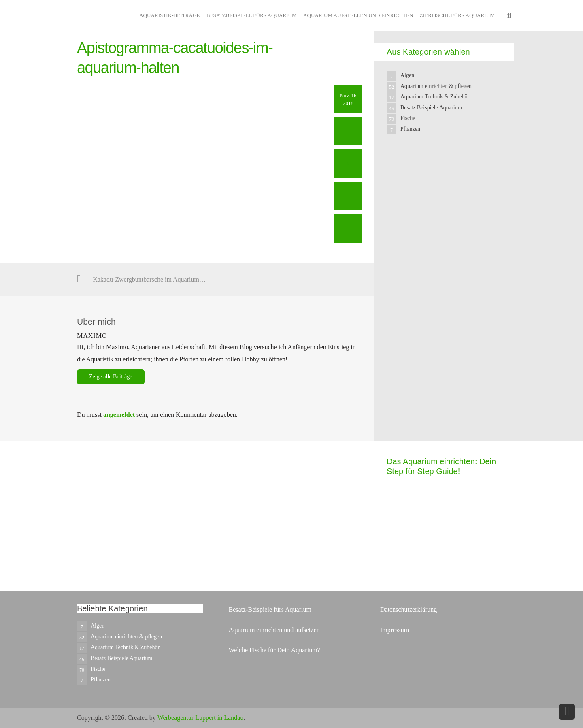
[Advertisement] (447, 301)
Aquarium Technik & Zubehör (435, 97)
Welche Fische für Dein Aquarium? (274, 650)
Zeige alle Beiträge (111, 377)
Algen (407, 75)
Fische (408, 118)
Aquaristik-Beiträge (169, 15)
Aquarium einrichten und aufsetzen (274, 630)
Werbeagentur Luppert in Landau (200, 718)
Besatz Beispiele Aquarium (431, 108)
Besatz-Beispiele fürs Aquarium (270, 610)
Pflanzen (410, 129)
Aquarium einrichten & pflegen (436, 86)
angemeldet (119, 415)
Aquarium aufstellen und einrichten (358, 15)
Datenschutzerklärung (409, 610)
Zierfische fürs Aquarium (457, 15)
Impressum (395, 630)
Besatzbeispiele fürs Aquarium (252, 15)
